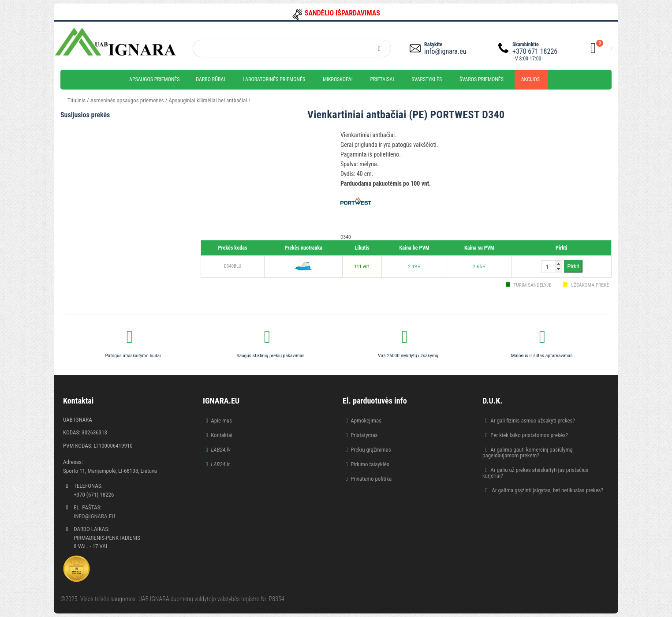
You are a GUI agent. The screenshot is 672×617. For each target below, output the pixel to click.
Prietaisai (382, 79)
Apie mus (221, 421)
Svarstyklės (427, 79)
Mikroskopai (338, 79)
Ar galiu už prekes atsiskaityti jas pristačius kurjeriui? (535, 473)
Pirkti (573, 266)
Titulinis (77, 100)
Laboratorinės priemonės (274, 79)
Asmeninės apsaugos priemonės (127, 100)
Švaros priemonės (482, 79)
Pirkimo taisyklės (370, 464)
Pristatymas (364, 435)
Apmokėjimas (366, 421)
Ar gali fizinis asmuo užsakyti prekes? (533, 421)
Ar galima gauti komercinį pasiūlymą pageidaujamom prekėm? (528, 452)
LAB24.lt (220, 464)
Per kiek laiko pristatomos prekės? (529, 435)
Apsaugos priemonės (155, 79)
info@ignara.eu (445, 51)
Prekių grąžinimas (371, 450)
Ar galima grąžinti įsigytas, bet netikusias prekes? (547, 490)
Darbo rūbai (210, 79)
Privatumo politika (371, 479)
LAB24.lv (220, 450)
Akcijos (530, 79)
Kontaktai (222, 435)
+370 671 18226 (535, 51)
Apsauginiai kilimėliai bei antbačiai (208, 100)
